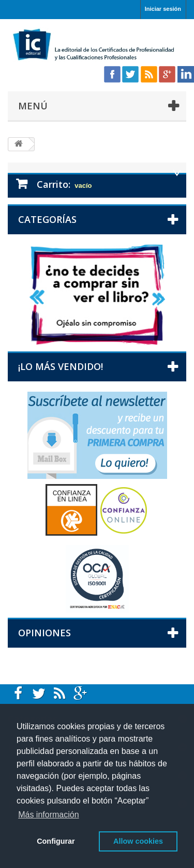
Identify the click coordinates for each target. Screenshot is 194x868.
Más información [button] (48, 815)
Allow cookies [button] (138, 841)
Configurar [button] (56, 841)
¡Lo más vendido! (61, 366)
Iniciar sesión (163, 9)
